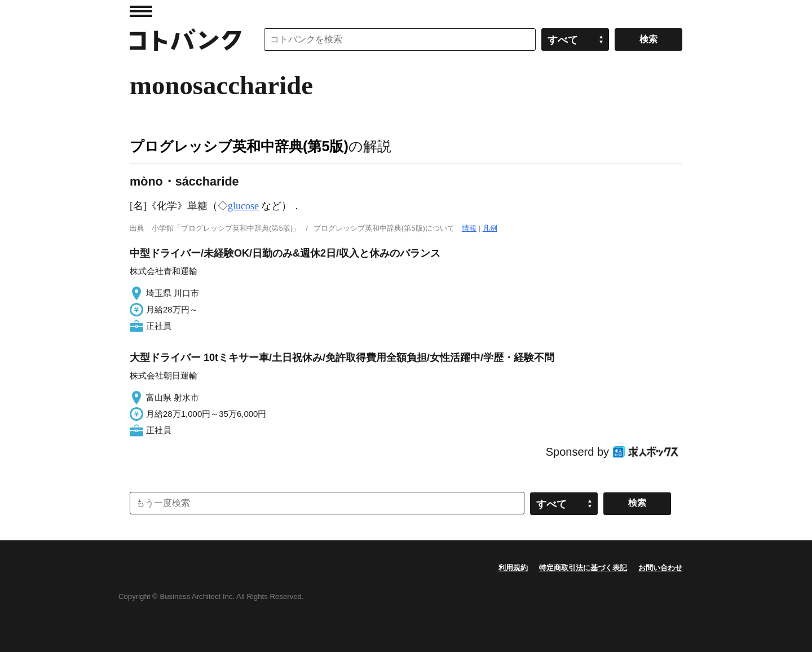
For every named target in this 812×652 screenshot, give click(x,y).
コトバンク (186, 39)
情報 (469, 228)
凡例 (490, 228)
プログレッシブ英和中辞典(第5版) (239, 146)
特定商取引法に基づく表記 (583, 568)
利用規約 (513, 568)
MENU (141, 11)
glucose (243, 206)
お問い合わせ (660, 568)
